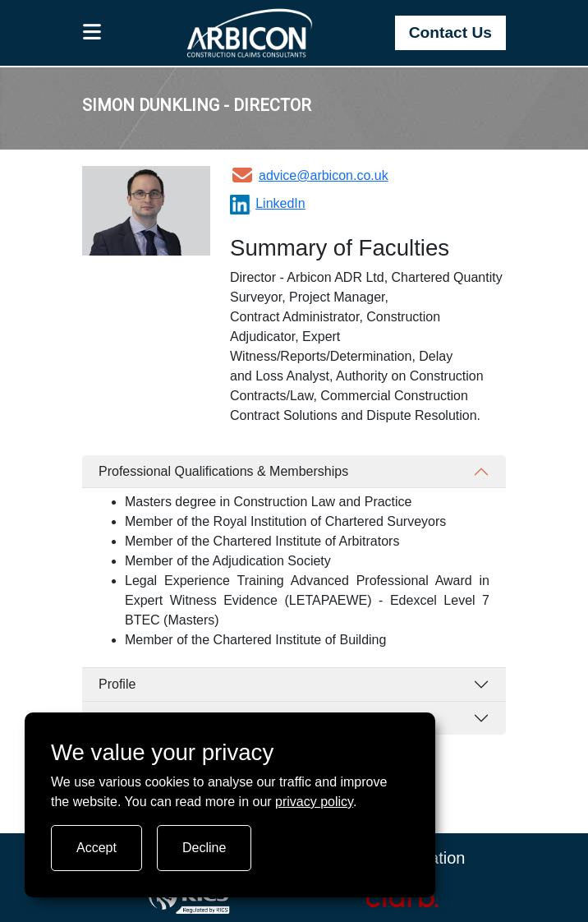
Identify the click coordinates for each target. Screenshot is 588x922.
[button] (92, 33)
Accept (96, 848)
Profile (117, 684)
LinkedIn (268, 203)
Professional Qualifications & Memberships (223, 471)
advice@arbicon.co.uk (309, 175)
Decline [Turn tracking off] (204, 848)
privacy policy (314, 802)
